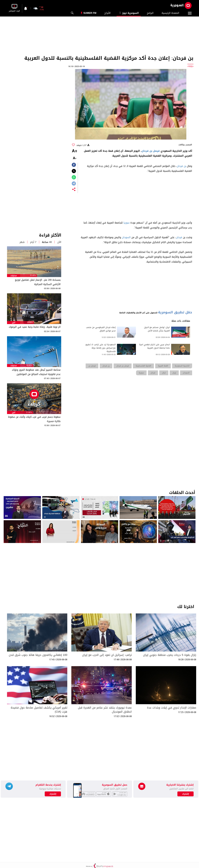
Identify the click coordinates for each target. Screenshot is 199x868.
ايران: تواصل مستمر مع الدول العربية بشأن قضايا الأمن (157, 329)
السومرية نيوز (129, 13)
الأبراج (107, 13)
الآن (59, 242)
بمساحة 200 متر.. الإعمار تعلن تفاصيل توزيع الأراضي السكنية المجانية (38, 282)
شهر (22, 242)
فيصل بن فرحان (151, 151)
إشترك (53, 794)
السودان (126, 237)
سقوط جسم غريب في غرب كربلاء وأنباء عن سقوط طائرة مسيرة (34, 419)
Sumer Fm (90, 13)
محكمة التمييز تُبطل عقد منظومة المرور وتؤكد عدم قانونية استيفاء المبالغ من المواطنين (36, 372)
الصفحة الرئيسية (170, 13)
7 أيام (33, 242)
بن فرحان (181, 166)
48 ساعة (47, 242)
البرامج (150, 13)
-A (75, 158)
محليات (14, 276)
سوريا (127, 223)
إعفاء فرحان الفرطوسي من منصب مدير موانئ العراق (101, 329)
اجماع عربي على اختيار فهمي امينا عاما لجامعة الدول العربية (154, 346)
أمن (14, 323)
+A (75, 151)
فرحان (179, 237)
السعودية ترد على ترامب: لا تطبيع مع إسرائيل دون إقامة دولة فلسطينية (101, 348)
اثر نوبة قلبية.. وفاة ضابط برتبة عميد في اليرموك (35, 327)
